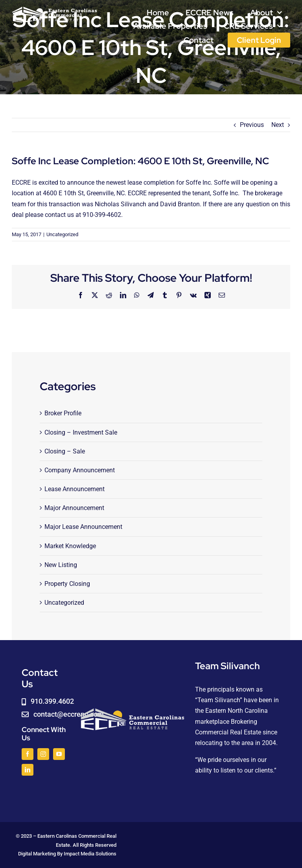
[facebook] (28, 754)
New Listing (61, 565)
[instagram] (43, 754)
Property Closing (67, 584)
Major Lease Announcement (83, 527)
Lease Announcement (75, 489)
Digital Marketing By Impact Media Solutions (67, 854)
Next (278, 125)
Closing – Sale (65, 451)
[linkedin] (28, 770)
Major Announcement (74, 508)
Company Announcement (80, 470)
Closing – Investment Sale (81, 432)
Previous (252, 125)
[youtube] (59, 754)
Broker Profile (63, 413)
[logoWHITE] (54, 9)
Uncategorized (62, 234)
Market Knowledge (70, 546)
